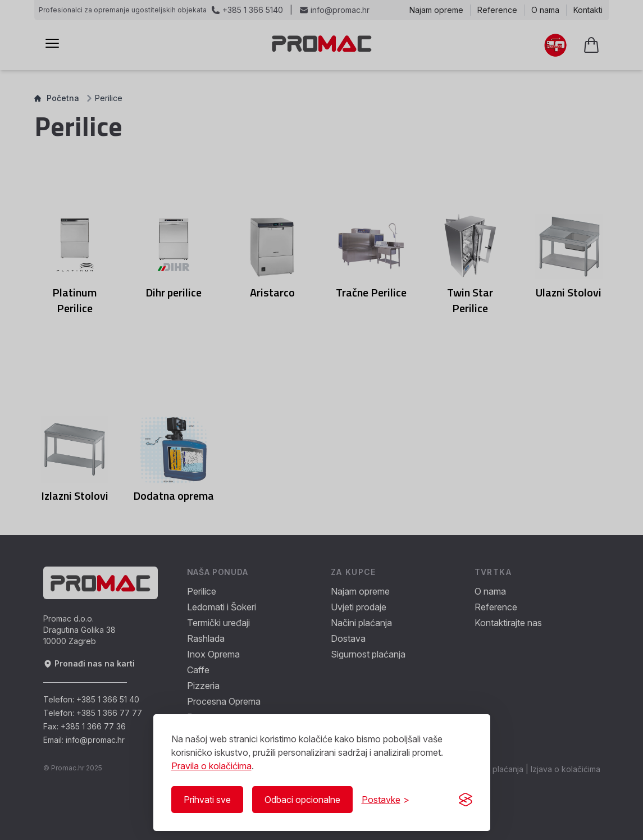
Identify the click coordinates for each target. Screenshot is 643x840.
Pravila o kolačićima (211, 766)
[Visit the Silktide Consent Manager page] (466, 800)
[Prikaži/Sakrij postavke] (386, 800)
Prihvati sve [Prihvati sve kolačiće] (207, 800)
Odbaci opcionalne (302, 800)
